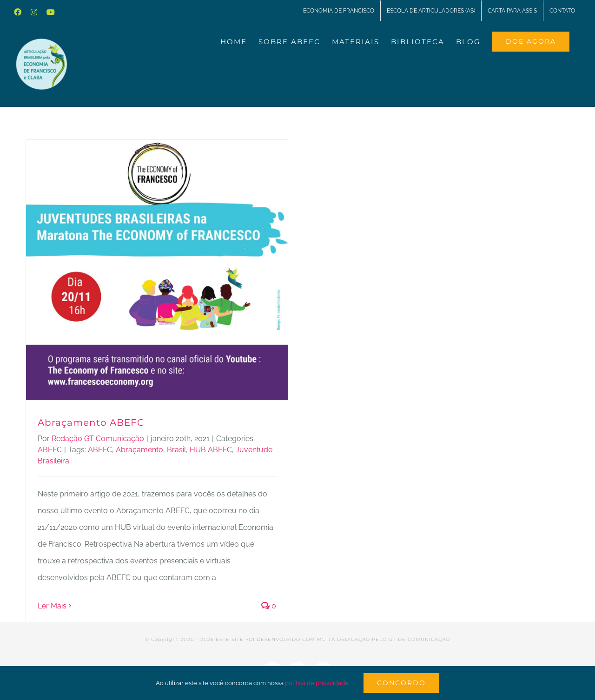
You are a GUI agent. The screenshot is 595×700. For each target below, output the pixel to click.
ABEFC (50, 450)
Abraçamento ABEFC (91, 423)
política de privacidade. (317, 683)
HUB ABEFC (211, 450)
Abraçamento (139, 450)
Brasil (176, 450)
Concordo (401, 683)
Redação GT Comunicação (98, 439)
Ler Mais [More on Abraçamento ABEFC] (52, 606)
